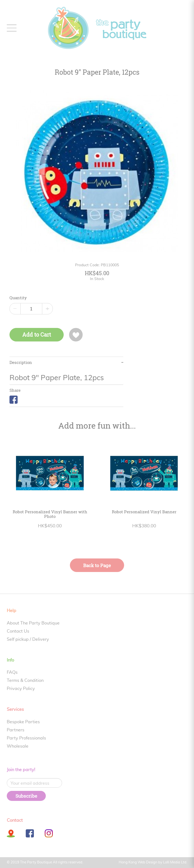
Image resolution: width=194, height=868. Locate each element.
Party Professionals (26, 738)
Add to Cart (37, 335)
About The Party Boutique (33, 623)
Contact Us (18, 631)
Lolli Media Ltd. (175, 862)
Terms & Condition (25, 680)
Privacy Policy (21, 689)
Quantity (18, 298)
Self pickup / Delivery (28, 639)
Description (21, 363)
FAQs (12, 672)
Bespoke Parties (23, 722)
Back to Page (97, 565)
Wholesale (18, 746)
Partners (16, 730)
